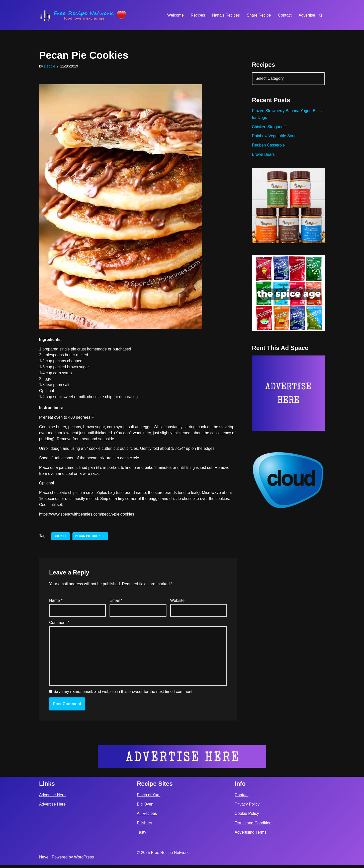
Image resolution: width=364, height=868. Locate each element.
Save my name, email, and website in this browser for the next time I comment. (123, 695)
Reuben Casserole (269, 146)
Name (56, 603)
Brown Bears (263, 156)
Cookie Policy (247, 817)
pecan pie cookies (91, 538)
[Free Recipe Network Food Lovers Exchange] (83, 15)
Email (116, 603)
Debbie (50, 66)
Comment (59, 625)
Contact (284, 15)
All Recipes (147, 817)
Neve (44, 860)
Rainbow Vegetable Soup (275, 137)
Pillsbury (144, 826)
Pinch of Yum (149, 798)
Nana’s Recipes (225, 15)
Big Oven (145, 807)
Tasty (142, 835)
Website (177, 603)
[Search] (321, 15)
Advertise (307, 15)
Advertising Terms (251, 835)
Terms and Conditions (254, 826)
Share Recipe (258, 15)
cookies (61, 538)
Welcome (174, 15)
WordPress (84, 860)
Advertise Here (52, 798)
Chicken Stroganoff (269, 128)
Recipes (197, 15)
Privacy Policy (247, 807)
